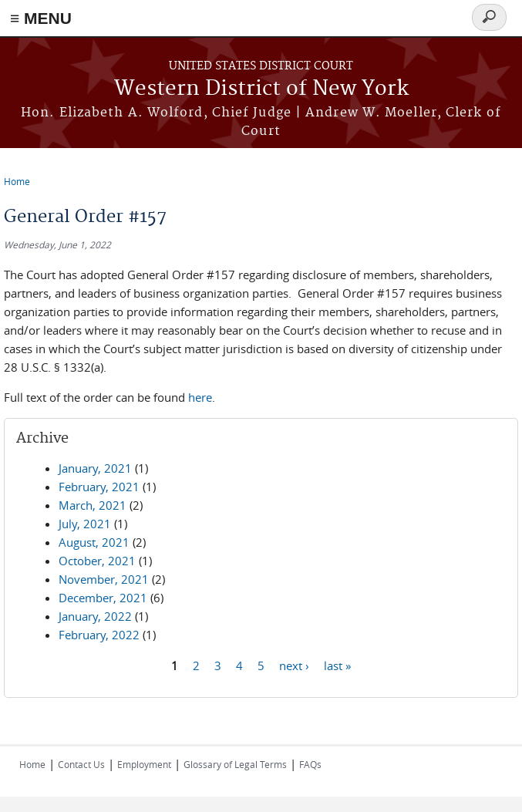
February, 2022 (99, 635)
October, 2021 (97, 561)
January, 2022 (95, 616)
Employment (144, 764)
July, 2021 (85, 524)
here (200, 397)
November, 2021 (104, 579)
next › (294, 665)
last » (337, 665)
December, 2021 (103, 598)
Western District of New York (261, 89)
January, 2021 (95, 468)
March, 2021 (93, 505)
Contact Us (81, 764)
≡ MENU (41, 18)
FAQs (310, 764)
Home (17, 181)
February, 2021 (99, 487)
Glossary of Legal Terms (235, 764)
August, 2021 (94, 542)
